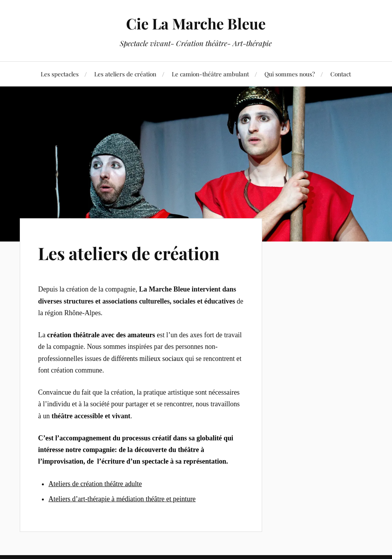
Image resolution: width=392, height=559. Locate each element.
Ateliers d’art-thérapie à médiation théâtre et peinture (122, 499)
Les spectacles (60, 74)
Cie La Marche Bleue (196, 23)
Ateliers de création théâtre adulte (95, 484)
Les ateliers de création (125, 74)
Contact (341, 74)
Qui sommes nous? (290, 74)
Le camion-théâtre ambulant (210, 74)
